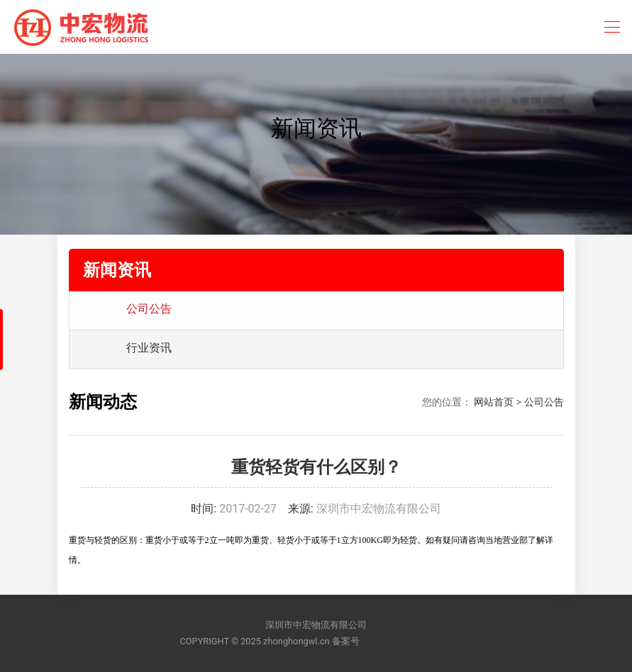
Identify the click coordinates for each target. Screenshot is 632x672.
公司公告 (149, 309)
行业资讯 (149, 348)
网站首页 (494, 402)
